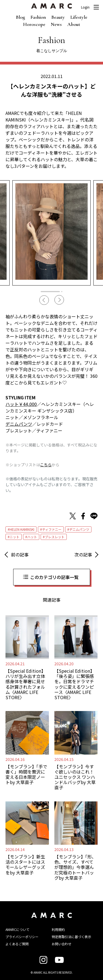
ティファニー (52, 529)
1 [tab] (50, 292)
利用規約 (58, 929)
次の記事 (83, 554)
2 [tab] (62, 292)
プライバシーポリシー (22, 937)
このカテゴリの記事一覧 (54, 577)
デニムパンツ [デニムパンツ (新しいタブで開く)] (19, 424)
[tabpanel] (51, 233)
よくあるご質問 (17, 944)
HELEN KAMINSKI (22, 529)
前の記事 (20, 554)
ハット (32, 537)
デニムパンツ (79, 529)
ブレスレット (55, 537)
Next (59, 300)
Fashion (38, 17)
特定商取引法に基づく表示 (71, 937)
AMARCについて (17, 929)
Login (85, 7)
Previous (44, 300)
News (56, 24)
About (74, 24)
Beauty (58, 17)
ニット (15, 537)
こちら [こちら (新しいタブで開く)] (46, 465)
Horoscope (34, 24)
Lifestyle (79, 17)
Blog (20, 17)
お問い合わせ (62, 944)
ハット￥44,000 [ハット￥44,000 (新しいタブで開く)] (21, 404)
